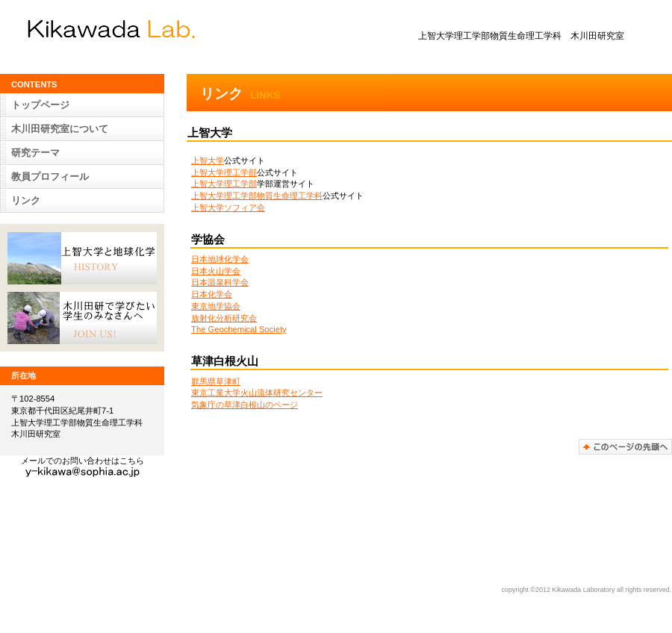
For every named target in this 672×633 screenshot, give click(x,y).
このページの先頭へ (625, 447)
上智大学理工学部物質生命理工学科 (257, 196)
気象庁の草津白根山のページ (245, 405)
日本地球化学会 (220, 259)
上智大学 (208, 160)
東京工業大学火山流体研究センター (257, 393)
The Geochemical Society (239, 329)
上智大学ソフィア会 (228, 208)
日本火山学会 (216, 271)
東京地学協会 (216, 306)
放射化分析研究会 (224, 318)
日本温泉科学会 (220, 282)
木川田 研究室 (157, 29)
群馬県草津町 (216, 381)
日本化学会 (212, 294)
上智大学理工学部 (224, 172)
